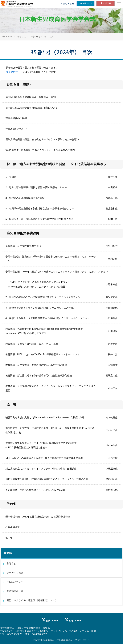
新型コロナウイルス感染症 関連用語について (32, 600)
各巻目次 (21, 37)
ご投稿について (15, 582)
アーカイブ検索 (15, 573)
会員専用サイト (14, 72)
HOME (7, 37)
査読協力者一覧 (15, 591)
